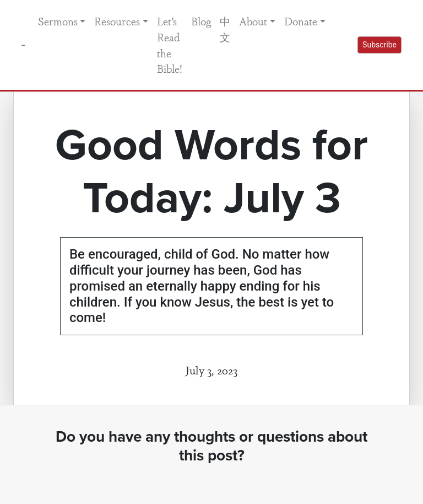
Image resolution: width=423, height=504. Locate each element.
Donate (301, 21)
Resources (117, 21)
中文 (225, 29)
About (253, 21)
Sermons (58, 21)
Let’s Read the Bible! (170, 45)
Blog (201, 21)
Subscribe (379, 45)
